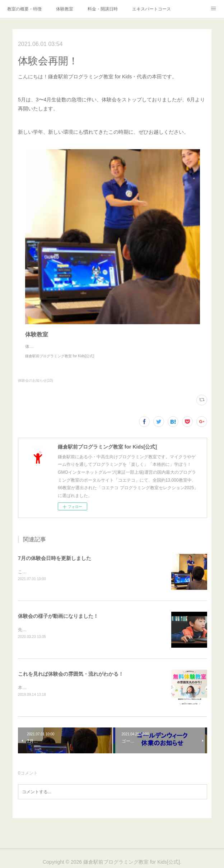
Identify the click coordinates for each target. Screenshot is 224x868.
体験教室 (65, 9)
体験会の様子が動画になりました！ (58, 616)
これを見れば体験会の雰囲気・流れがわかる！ (71, 675)
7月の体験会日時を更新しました (55, 558)
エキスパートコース (151, 9)
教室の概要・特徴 (24, 9)
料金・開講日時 (103, 9)
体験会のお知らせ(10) (36, 380)
